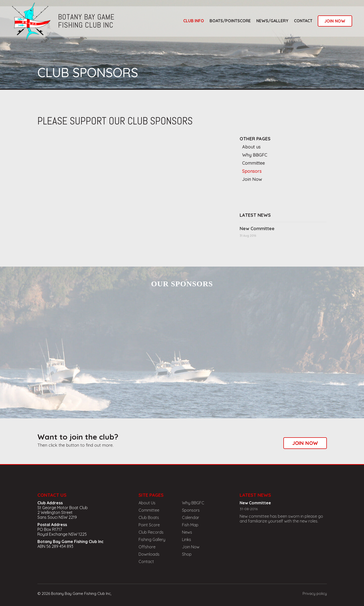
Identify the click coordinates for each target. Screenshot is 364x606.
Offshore (147, 547)
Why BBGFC (255, 155)
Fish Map (190, 525)
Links (187, 539)
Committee (254, 163)
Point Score (149, 525)
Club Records (151, 532)
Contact (303, 21)
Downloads (149, 554)
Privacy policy (315, 593)
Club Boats (149, 517)
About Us (147, 503)
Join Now (252, 179)
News (187, 532)
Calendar (191, 517)
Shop (187, 554)
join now (335, 21)
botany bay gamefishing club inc (86, 21)
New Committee (257, 229)
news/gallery (272, 21)
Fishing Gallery (152, 539)
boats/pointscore (230, 21)
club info (194, 21)
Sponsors (252, 171)
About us (251, 147)
